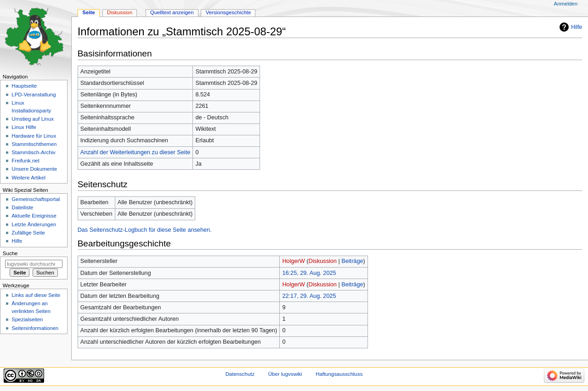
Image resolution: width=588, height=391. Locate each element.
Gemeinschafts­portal (36, 199)
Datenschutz (240, 374)
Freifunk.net (25, 161)
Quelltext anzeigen (172, 12)
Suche (10, 253)
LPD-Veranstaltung (34, 95)
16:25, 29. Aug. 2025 (309, 273)
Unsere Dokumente (34, 169)
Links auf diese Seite (36, 295)
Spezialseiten (27, 319)
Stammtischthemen (34, 144)
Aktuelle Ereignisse (34, 216)
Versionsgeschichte (229, 12)
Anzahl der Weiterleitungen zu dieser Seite (136, 152)
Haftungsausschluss (339, 374)
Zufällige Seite (28, 233)
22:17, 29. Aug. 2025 (309, 296)
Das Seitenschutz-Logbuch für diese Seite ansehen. (145, 230)
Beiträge (352, 261)
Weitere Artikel (28, 178)
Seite (88, 12)
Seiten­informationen (35, 328)
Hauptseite (24, 86)
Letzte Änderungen (34, 224)
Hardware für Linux (34, 136)
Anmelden (566, 4)
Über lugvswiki (285, 374)
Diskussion (323, 261)
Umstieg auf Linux (33, 119)
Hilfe (577, 27)
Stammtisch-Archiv (33, 152)
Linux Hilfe (24, 127)
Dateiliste (22, 207)
